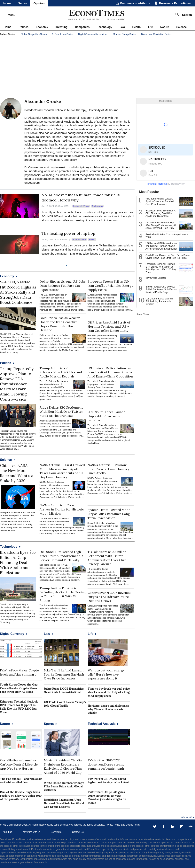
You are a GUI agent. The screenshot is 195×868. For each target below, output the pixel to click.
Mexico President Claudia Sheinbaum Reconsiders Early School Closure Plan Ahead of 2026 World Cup (63, 766)
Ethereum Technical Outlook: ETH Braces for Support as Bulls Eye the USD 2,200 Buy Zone (19, 707)
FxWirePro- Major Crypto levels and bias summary (19, 672)
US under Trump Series (124, 34)
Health (136, 27)
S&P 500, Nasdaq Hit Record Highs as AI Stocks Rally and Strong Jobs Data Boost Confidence (18, 292)
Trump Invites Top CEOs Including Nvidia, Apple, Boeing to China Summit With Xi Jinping (63, 594)
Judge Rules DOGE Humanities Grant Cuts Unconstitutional (64, 690)
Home (7, 3)
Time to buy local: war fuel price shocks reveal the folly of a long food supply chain (109, 692)
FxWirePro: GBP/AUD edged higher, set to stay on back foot (108, 781)
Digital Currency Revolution (92, 34)
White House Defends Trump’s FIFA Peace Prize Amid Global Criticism (64, 786)
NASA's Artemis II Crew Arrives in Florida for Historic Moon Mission (62, 509)
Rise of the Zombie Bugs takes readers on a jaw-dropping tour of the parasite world (21, 796)
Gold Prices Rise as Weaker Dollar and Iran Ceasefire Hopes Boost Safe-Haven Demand (60, 324)
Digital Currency (14, 634)
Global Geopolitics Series (34, 34)
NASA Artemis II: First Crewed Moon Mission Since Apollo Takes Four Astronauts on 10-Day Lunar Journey (62, 471)
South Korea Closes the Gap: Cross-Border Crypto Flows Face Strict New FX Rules (19, 688)
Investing (62, 27)
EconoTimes (143, 314)
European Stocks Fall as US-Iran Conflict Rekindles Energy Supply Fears (110, 286)
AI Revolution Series (62, 34)
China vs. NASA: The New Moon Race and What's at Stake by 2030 (17, 473)
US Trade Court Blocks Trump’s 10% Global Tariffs (65, 704)
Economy (42, 27)
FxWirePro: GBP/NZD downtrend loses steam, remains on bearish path (106, 764)
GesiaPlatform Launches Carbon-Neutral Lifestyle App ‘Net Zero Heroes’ (19, 764)
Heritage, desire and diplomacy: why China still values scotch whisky (108, 709)
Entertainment (79, 239)
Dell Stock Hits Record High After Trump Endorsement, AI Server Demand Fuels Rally (62, 556)
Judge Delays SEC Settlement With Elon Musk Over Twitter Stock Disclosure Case (61, 412)
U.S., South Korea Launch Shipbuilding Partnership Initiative (106, 416)
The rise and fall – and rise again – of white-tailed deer (21, 781)
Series (23, 3)
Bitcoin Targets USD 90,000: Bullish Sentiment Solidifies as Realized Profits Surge (161, 289)
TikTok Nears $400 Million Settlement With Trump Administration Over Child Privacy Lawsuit (107, 558)
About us (7, 832)
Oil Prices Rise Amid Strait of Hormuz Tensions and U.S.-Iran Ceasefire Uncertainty (109, 326)
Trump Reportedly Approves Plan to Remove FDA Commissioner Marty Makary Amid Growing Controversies (17, 384)
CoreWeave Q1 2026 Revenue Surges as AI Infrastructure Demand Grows (109, 597)
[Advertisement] (97, 68)
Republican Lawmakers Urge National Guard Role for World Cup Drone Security (64, 803)
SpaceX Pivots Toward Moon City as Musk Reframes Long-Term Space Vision (109, 514)
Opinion (39, 3)
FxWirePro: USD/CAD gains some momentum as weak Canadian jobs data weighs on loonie (107, 797)
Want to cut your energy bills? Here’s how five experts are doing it (106, 674)
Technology (105, 27)
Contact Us (78, 832)
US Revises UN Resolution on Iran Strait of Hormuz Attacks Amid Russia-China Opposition (110, 372)
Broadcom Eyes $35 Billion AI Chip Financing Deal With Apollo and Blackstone (18, 562)
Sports (51, 724)
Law (122, 27)
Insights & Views (81, 206)
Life (150, 27)
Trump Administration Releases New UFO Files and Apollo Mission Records (61, 372)
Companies (82, 27)
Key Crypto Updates (156, 278)
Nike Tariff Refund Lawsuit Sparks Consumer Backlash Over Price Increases (64, 674)
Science (181, 27)
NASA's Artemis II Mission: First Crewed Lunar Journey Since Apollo (109, 469)
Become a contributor (135, 3)
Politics (24, 27)
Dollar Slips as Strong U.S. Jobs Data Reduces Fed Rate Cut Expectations (63, 286)
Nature (165, 27)
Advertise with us (31, 832)
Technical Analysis (103, 724)
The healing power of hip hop (68, 233)
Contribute (56, 832)
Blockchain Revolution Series (156, 34)
